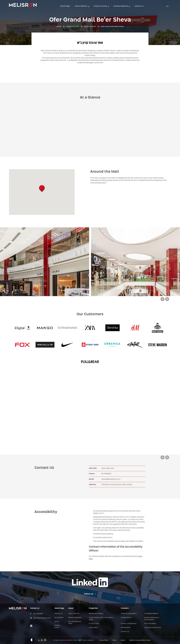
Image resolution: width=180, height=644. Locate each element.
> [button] (89, 6)
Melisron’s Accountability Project (140, 640)
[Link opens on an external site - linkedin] (31, 626)
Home (59, 27)
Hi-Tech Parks (94, 624)
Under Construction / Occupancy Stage (101, 619)
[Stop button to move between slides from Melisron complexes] (167, 299)
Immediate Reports (151, 614)
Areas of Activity (100, 6)
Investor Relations (121, 6)
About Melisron (81, 6)
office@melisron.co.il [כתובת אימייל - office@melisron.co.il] (42, 618)
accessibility (59, 618)
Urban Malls (93, 628)
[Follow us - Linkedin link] (90, 594)
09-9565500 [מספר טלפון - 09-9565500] (38, 614)
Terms (57, 622)
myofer (123, 640)
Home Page (65, 6)
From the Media (150, 624)
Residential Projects (96, 614)
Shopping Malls (73, 27)
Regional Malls (90, 27)
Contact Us (139, 6)
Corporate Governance (153, 628)
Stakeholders (126, 628)
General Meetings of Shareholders (152, 619)
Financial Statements (129, 614)
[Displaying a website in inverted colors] (33, 640)
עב (167, 6)
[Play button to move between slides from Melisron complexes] (162, 299)
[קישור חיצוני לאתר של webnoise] (80, 640)
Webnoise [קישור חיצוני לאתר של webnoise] (90, 640)
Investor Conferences (129, 624)
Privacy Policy (57, 627)
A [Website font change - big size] (45, 640)
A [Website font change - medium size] (42, 640)
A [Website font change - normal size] (39, 640)
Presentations (126, 618)
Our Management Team (75, 623)
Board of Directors (75, 618)
